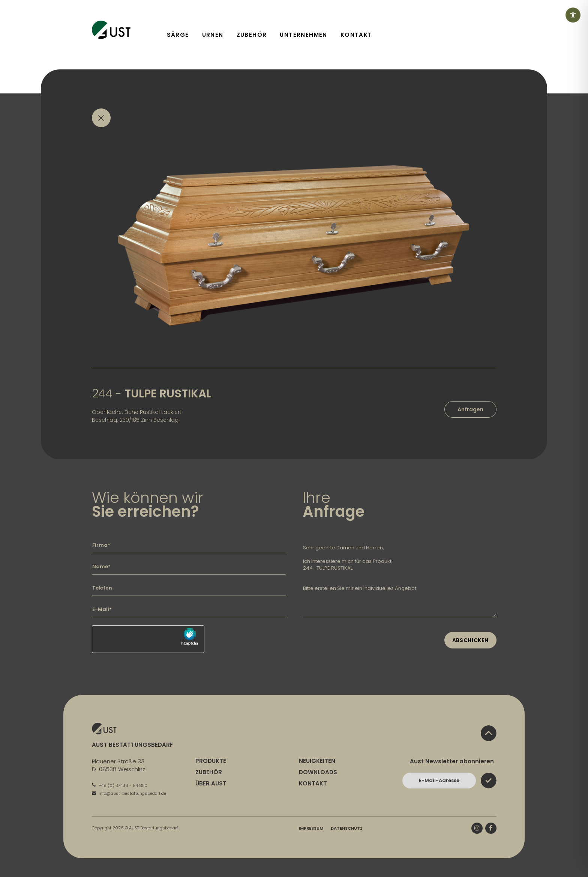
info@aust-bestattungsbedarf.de (129, 793)
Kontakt (356, 35)
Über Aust (211, 783)
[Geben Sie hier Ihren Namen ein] (189, 567)
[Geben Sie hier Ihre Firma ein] (189, 545)
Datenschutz (347, 828)
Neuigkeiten (317, 761)
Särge (178, 35)
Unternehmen (303, 35)
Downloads (318, 772)
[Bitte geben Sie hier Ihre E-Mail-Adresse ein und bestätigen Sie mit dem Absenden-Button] (439, 781)
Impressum (311, 828)
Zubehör (252, 35)
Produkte (211, 761)
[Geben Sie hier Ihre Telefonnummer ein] (189, 588)
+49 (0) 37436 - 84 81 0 (120, 785)
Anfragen (470, 409)
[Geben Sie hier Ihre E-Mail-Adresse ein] (189, 609)
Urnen (213, 35)
